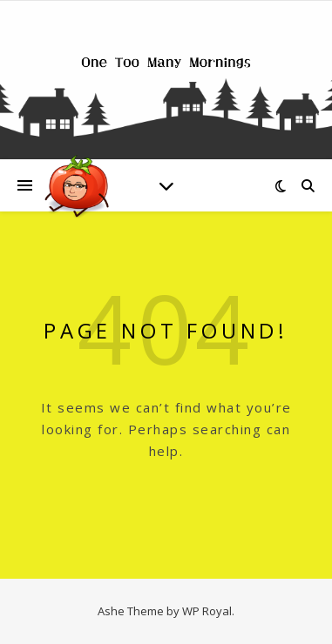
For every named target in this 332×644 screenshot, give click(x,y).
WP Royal (207, 611)
